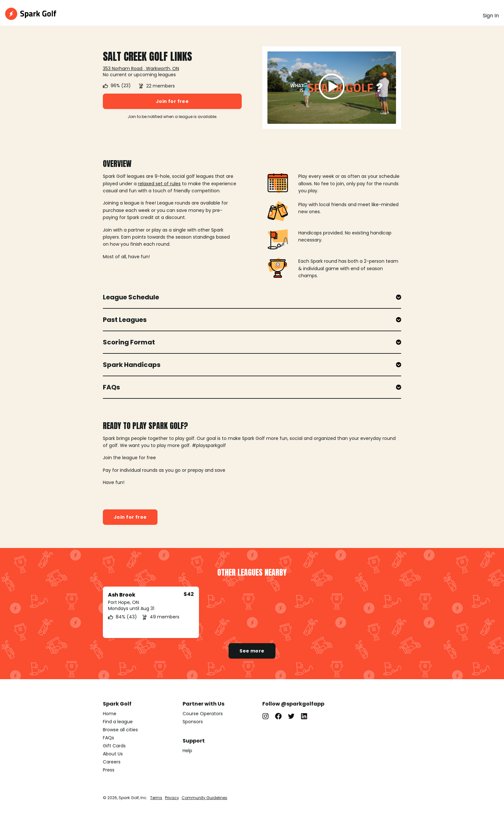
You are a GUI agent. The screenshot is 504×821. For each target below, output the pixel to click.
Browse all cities (120, 730)
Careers (112, 762)
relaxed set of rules (159, 184)
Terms (156, 798)
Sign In (491, 16)
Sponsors (193, 722)
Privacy (172, 798)
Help (187, 751)
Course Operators (203, 714)
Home (110, 714)
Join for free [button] (172, 101)
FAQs (108, 738)
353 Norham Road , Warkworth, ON (141, 68)
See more (252, 651)
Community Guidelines (204, 798)
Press (109, 770)
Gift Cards (114, 746)
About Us (113, 754)
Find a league (118, 722)
